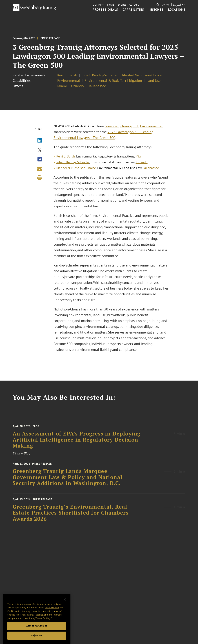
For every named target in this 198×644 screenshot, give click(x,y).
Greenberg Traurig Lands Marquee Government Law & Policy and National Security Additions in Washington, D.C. (68, 479)
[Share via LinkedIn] (40, 141)
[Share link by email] (40, 169)
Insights (156, 10)
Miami (62, 86)
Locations (177, 10)
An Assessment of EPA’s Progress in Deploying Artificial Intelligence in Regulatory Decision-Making (77, 443)
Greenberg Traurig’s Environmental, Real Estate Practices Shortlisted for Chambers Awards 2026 (71, 516)
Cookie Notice (14, 616)
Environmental (69, 81)
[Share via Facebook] (40, 160)
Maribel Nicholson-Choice (142, 75)
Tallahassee (97, 86)
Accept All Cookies (37, 631)
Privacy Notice (52, 613)
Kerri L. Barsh (67, 75)
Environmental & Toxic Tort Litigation (113, 81)
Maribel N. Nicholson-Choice (76, 168)
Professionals (105, 10)
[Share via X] (40, 150)
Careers (134, 5)
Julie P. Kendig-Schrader (100, 75)
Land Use (153, 81)
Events (122, 5)
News (111, 5)
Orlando (77, 86)
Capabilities (133, 10)
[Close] (65, 605)
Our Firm (98, 5)
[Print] (40, 177)
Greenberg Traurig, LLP (122, 126)
